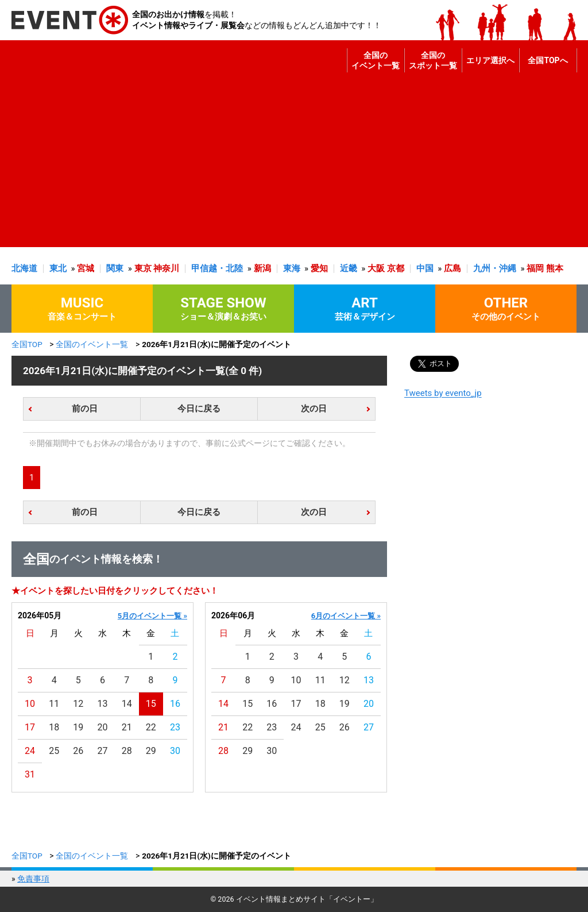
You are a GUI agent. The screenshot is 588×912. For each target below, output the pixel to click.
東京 (143, 268)
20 (103, 727)
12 (78, 704)
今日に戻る (199, 409)
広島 (452, 268)
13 (103, 704)
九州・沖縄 (495, 268)
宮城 (86, 268)
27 (103, 751)
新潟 (262, 268)
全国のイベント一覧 (376, 60)
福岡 (535, 268)
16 (175, 704)
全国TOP (27, 344)
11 (54, 704)
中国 (425, 268)
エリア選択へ (490, 60)
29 (151, 751)
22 (151, 727)
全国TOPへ (548, 60)
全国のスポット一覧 (433, 60)
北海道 (24, 268)
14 (127, 704)
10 (30, 704)
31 (30, 774)
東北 (58, 268)
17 (30, 727)
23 (175, 727)
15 (151, 704)
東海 (292, 268)
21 (127, 727)
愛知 (319, 268)
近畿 (349, 268)
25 (54, 751)
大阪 (376, 268)
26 (78, 751)
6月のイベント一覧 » (346, 616)
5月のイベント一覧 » (152, 616)
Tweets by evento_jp (443, 393)
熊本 (555, 268)
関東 (115, 268)
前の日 (85, 409)
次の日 (314, 409)
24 (30, 751)
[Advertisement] (291, 167)
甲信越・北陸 (217, 268)
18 (54, 727)
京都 (396, 268)
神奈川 (166, 268)
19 (78, 727)
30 (175, 751)
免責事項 (33, 879)
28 (127, 751)
